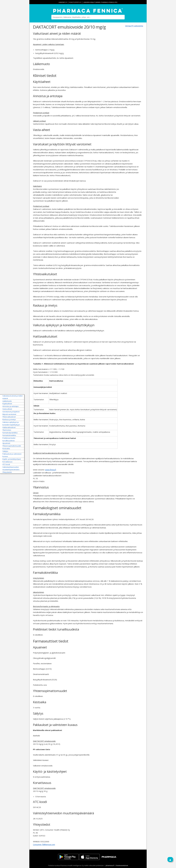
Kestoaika (6, 448)
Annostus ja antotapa (10, 406)
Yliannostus (7, 430)
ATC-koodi (6, 464)
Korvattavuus (7, 462)
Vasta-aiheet (7, 409)
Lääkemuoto (7, 401)
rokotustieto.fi (75, 2)
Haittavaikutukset (9, 427)
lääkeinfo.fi (63, 2)
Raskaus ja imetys (9, 419)
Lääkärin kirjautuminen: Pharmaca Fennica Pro (100, 2)
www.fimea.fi (51, 470)
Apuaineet (6, 443)
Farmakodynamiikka (10, 433)
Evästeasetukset (122, 865)
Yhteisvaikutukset (9, 417)
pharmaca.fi (110, 865)
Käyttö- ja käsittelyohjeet (12, 459)
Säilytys (5, 451)
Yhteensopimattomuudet (12, 446)
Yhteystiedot (7, 472)
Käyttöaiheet (7, 404)
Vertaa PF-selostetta (134, 26)
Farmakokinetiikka (9, 435)
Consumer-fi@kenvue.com (44, 844)
